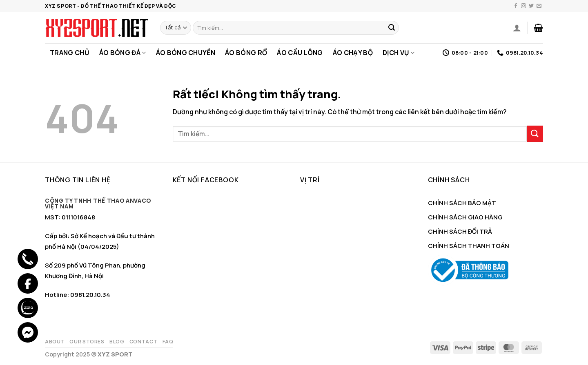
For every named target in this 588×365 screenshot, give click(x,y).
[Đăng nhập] (517, 28)
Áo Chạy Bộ (353, 53)
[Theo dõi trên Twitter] (531, 6)
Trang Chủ (70, 53)
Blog (117, 342)
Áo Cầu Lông (300, 53)
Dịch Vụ (399, 53)
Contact (143, 342)
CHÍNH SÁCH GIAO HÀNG (465, 217)
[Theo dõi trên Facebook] (516, 6)
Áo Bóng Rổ (246, 53)
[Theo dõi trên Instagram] (523, 6)
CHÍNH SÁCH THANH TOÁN (469, 246)
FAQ (168, 342)
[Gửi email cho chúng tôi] (539, 6)
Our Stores (87, 342)
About (55, 342)
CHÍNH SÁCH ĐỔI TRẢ (460, 231)
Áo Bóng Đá (123, 53)
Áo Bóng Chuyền (186, 53)
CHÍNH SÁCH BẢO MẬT (462, 203)
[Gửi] (392, 28)
